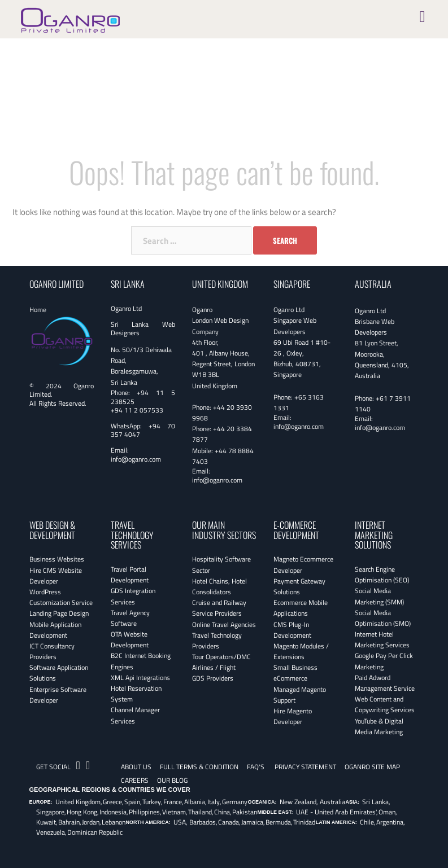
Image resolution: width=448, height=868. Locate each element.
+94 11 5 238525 (143, 397)
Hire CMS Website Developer (56, 576)
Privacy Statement (305, 767)
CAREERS (135, 780)
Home (38, 310)
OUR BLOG (172, 780)
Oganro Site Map (372, 767)
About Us (136, 767)
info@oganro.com (136, 459)
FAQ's (256, 767)
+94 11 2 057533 (137, 410)
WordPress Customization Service (61, 597)
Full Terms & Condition (199, 767)
